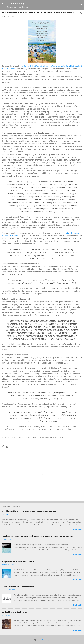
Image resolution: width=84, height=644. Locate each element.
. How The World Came (53, 66)
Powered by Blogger (42, 640)
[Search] (81, 4)
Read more (78, 530)
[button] (81, 13)
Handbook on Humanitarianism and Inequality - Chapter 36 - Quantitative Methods (37, 536)
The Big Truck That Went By (31, 66)
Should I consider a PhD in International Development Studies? (29, 511)
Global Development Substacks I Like (18, 587)
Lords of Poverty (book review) (15, 612)
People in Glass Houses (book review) (18, 562)
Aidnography (18, 4)
